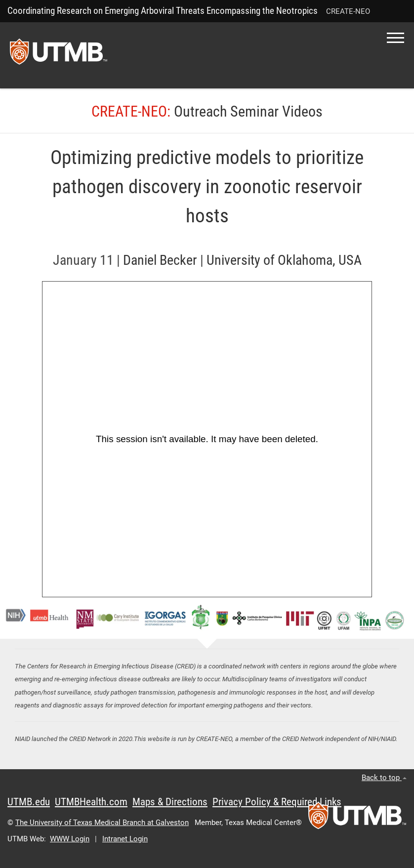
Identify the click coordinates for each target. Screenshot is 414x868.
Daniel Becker (160, 260)
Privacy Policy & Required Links (277, 802)
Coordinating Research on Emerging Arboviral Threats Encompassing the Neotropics (163, 11)
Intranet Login (125, 839)
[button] (395, 38)
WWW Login (70, 839)
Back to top (384, 778)
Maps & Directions (170, 802)
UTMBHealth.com (91, 802)
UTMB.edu (29, 802)
